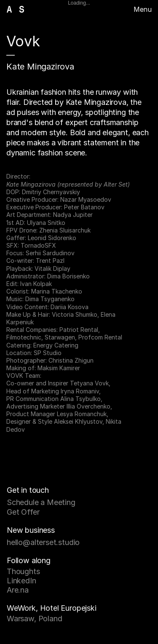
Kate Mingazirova (40, 67)
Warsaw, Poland (34, 619)
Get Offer (23, 512)
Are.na (18, 590)
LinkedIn (21, 581)
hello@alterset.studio (43, 542)
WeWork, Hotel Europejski (52, 608)
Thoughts (23, 571)
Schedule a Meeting (41, 502)
